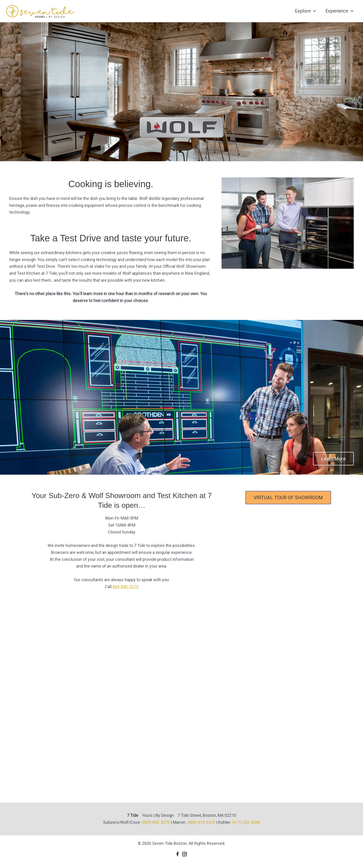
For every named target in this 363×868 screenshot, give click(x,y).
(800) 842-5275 (156, 822)
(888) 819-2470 (201, 822)
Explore (305, 11)
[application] (312, 11)
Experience (339, 11)
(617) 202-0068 (246, 822)
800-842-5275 (125, 587)
